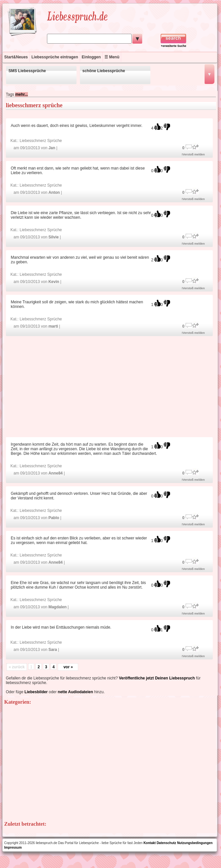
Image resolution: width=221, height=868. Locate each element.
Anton (54, 192)
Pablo (54, 518)
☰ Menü (112, 57)
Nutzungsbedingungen (195, 843)
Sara (53, 650)
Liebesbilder (36, 692)
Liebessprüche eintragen (55, 57)
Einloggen (91, 57)
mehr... (22, 94)
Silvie (53, 237)
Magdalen (57, 607)
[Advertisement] (111, 386)
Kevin (54, 282)
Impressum (13, 848)
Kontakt (150, 843)
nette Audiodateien (76, 692)
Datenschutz (166, 843)
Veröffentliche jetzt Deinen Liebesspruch (157, 678)
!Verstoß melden (193, 154)
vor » (68, 667)
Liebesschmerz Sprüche (41, 141)
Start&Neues (16, 57)
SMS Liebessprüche (27, 71)
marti (53, 326)
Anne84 (55, 473)
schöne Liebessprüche (104, 71)
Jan (52, 148)
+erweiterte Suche (174, 46)
